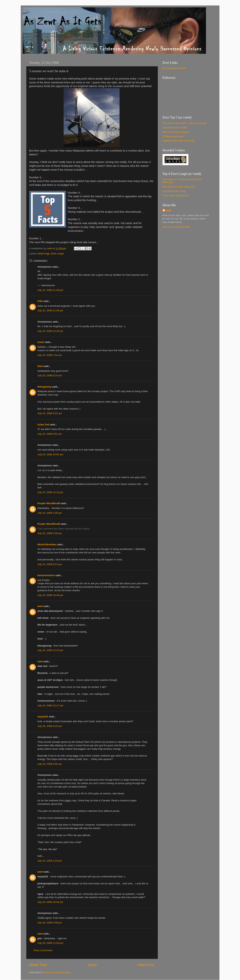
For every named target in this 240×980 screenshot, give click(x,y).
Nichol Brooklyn (47, 544)
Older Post (146, 965)
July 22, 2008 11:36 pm (50, 310)
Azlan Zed (43, 425)
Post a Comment (43, 950)
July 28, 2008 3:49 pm (50, 923)
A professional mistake (175, 128)
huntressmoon (46, 575)
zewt (40, 606)
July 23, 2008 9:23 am (50, 413)
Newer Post (38, 965)
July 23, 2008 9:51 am (50, 434)
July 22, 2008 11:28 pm (50, 290)
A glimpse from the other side (178, 141)
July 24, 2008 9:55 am (50, 764)
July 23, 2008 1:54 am (50, 355)
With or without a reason (176, 132)
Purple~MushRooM (49, 503)
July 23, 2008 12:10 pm (50, 492)
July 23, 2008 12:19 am (50, 331)
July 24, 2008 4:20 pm (50, 861)
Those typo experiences (176, 196)
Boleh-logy (44, 254)
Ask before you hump (174, 191)
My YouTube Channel (174, 68)
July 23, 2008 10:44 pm (50, 595)
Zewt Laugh (57, 254)
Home (92, 965)
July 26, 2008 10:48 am (50, 902)
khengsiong (45, 387)
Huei (40, 366)
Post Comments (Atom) (57, 972)
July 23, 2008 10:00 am (50, 454)
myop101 (43, 717)
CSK (40, 301)
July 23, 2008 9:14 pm (50, 564)
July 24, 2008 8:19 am (50, 726)
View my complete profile (176, 227)
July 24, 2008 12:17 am (50, 706)
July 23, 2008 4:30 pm (50, 513)
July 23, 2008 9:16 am (50, 375)
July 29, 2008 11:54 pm (50, 943)
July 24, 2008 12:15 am (50, 650)
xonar (41, 342)
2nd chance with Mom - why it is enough (184, 123)
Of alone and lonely (173, 136)
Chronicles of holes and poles (179, 187)
